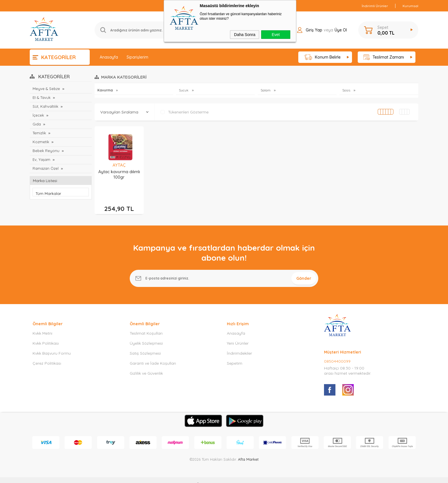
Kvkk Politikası (46, 335)
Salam (266, 90)
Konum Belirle (322, 57)
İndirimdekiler (239, 345)
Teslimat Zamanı (384, 57)
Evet (276, 35)
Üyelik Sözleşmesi (146, 335)
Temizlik (39, 133)
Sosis (347, 90)
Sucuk (184, 90)
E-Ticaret (208, 476)
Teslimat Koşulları (146, 325)
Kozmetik (41, 142)
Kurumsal (410, 6)
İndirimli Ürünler (375, 6)
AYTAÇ (119, 165)
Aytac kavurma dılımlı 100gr (119, 174)
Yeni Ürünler (238, 335)
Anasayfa (109, 57)
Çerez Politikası (47, 355)
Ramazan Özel (46, 168)
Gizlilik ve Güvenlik (146, 365)
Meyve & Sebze (46, 89)
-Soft (195, 476)
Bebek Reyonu (46, 151)
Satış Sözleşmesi (145, 345)
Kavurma (106, 90)
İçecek (38, 115)
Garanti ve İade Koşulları (153, 355)
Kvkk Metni (42, 325)
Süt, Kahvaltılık (45, 106)
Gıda (37, 124)
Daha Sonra (245, 35)
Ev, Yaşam (41, 159)
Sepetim (235, 355)
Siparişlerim (137, 57)
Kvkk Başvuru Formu (52, 345)
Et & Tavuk (42, 97)
